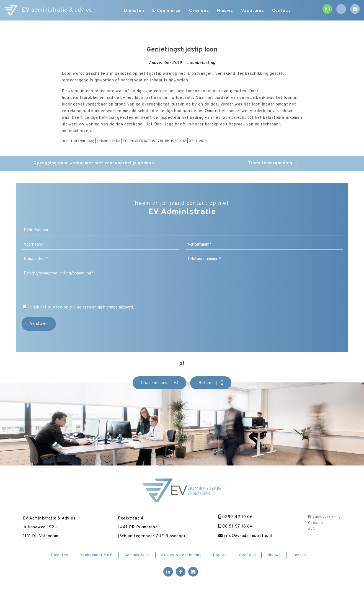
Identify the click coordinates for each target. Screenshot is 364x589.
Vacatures (253, 11)
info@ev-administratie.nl (245, 536)
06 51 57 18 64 (235, 527)
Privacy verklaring (324, 517)
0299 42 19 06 (235, 517)
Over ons (199, 11)
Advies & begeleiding (181, 555)
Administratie (137, 555)
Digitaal (220, 555)
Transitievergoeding (273, 163)
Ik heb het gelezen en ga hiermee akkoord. (81, 308)
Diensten (134, 11)
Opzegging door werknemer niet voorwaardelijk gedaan (91, 163)
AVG (311, 529)
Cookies (315, 523)
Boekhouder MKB (96, 555)
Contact (282, 11)
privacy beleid (62, 308)
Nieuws (225, 11)
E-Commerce (167, 11)
